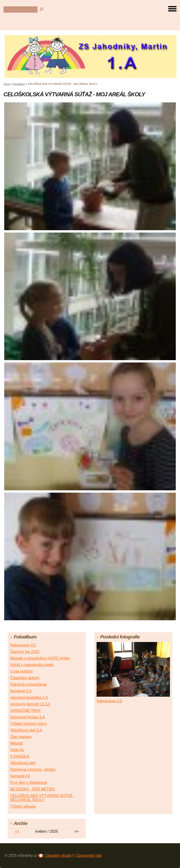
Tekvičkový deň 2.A (26, 730)
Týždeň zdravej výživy (28, 724)
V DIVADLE (20, 756)
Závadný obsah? (60, 855)
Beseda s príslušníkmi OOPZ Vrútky (40, 658)
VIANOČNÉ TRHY (25, 711)
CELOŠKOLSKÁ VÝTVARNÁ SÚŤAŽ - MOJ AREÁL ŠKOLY (42, 798)
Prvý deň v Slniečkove (28, 783)
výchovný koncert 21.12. (30, 704)
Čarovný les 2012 (25, 652)
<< (17, 831)
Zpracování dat (89, 855)
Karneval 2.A (21, 691)
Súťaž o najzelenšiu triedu (32, 665)
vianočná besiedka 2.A (29, 698)
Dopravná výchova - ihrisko (33, 769)
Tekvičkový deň (23, 763)
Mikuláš (16, 743)
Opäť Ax (17, 750)
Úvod (7, 84)
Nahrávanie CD (23, 645)
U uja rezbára (21, 671)
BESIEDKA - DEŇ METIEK (32, 789)
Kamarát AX (20, 776)
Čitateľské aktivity (25, 678)
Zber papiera (21, 737)
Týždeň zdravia (23, 806)
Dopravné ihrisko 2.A (28, 717)
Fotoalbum (19, 84)
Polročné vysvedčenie (28, 684)
